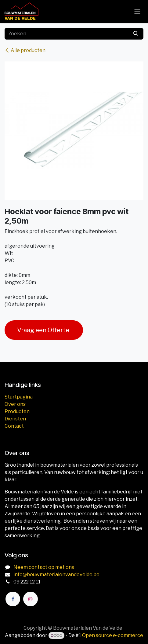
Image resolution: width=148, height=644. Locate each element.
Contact (14, 426)
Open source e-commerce (113, 635)
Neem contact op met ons (44, 567)
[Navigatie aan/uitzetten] (137, 12)
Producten (17, 411)
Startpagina (19, 397)
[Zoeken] (136, 34)
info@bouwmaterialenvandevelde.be (56, 574)
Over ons (15, 404)
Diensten (15, 419)
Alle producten (25, 50)
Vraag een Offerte (44, 330)
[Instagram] (31, 599)
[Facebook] (13, 599)
